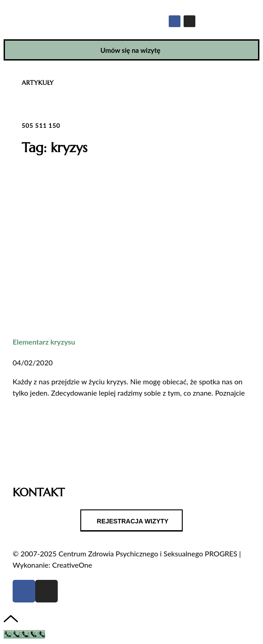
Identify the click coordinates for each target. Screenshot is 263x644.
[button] (247, 11)
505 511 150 (41, 125)
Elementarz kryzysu (44, 342)
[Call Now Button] (24, 634)
